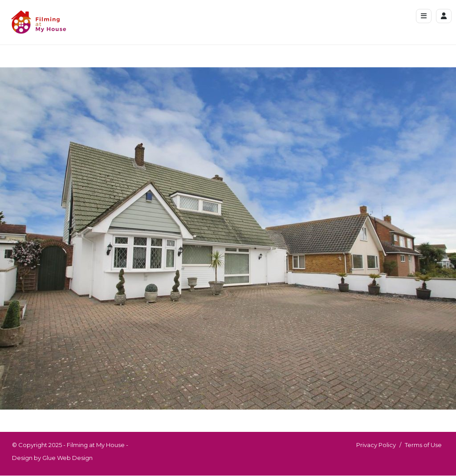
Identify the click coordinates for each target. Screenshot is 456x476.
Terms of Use (423, 445)
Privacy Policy (376, 445)
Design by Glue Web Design (52, 458)
